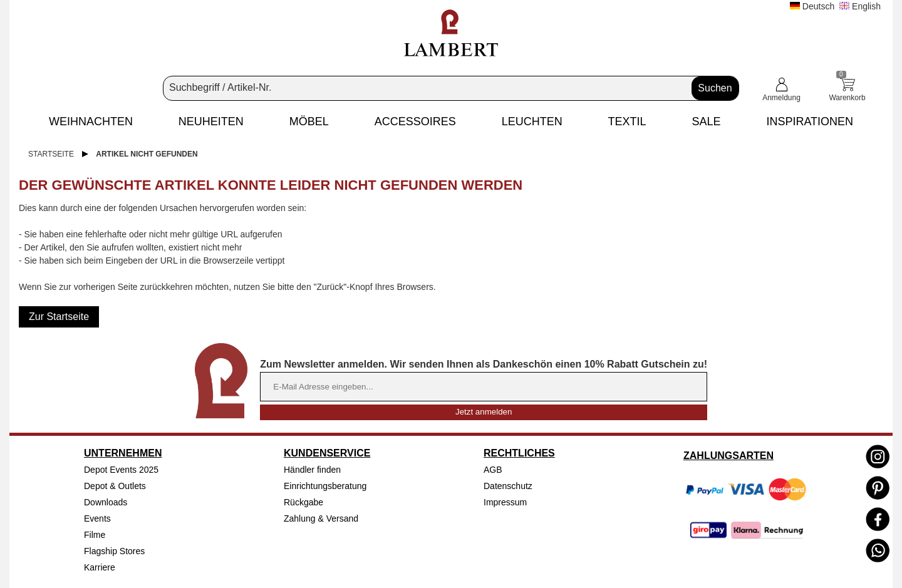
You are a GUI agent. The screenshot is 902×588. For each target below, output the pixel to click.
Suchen (715, 88)
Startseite (51, 154)
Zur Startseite (59, 317)
